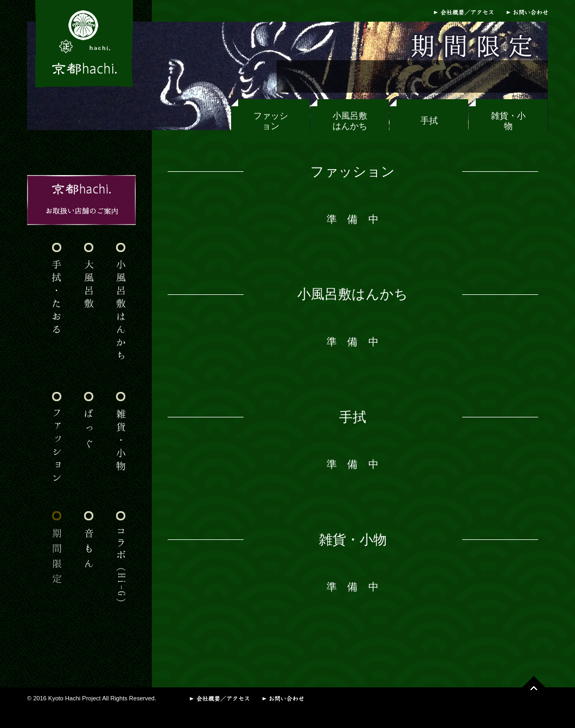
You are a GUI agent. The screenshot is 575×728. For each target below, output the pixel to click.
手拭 (429, 121)
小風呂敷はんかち (350, 121)
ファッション (271, 121)
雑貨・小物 (508, 121)
